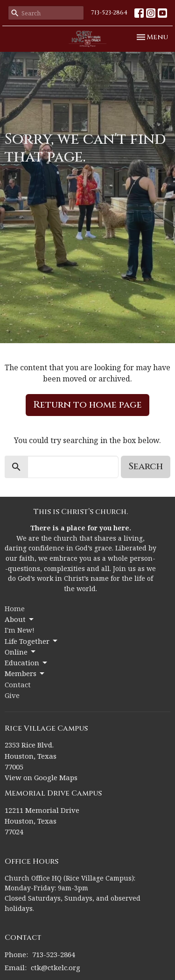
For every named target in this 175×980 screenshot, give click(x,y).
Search (146, 466)
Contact (18, 684)
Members (25, 673)
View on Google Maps (41, 777)
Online (21, 652)
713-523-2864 (109, 13)
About (20, 619)
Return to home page (87, 405)
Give (12, 695)
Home (15, 608)
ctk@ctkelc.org (56, 967)
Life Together (32, 641)
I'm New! (20, 630)
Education (27, 663)
